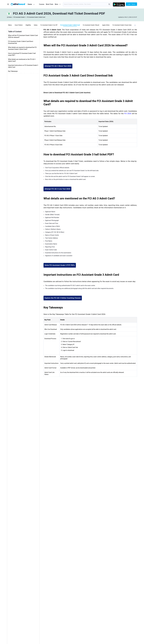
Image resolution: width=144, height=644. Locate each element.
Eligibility (28, 25)
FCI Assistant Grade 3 (19, 17)
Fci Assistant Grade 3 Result (91, 25)
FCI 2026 (128, 114)
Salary (36, 25)
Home (10, 17)
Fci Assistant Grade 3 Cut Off (49, 25)
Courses (42, 4)
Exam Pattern (19, 25)
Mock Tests (50, 4)
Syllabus (9, 25)
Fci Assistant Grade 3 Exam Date (122, 25)
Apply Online (106, 25)
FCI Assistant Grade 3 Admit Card (36, 17)
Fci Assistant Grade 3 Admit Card (70, 25)
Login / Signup (131, 4)
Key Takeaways (13, 71)
